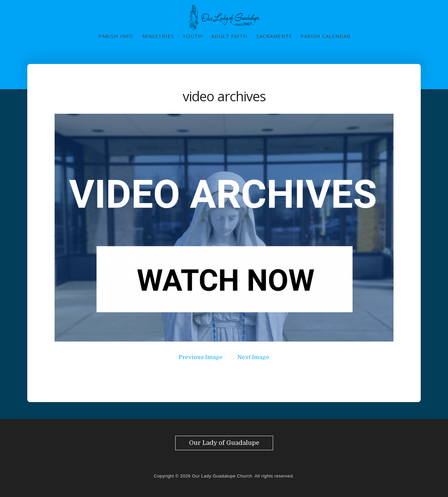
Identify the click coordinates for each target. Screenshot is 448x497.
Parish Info (116, 36)
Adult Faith (229, 36)
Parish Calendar (325, 36)
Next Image (253, 357)
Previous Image (201, 357)
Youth (193, 36)
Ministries (158, 36)
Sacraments (274, 36)
